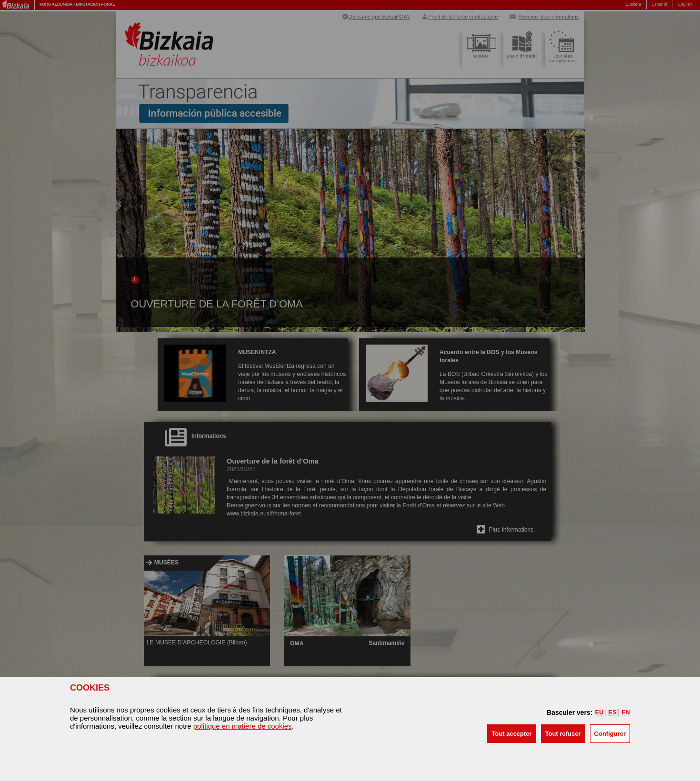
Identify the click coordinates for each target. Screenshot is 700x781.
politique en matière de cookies (243, 726)
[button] (511, 734)
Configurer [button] (610, 734)
